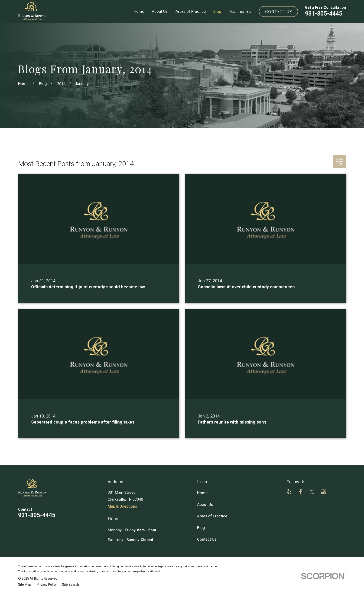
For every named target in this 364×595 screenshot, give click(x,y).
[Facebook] (301, 492)
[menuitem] (25, 585)
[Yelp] (289, 492)
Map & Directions (122, 506)
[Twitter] (312, 492)
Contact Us (278, 11)
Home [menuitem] (139, 12)
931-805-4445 (324, 14)
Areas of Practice (212, 516)
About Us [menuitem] (160, 12)
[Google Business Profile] (323, 492)
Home (202, 493)
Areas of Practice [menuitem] (191, 12)
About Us (205, 505)
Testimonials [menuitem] (240, 12)
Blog (201, 528)
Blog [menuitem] (217, 12)
